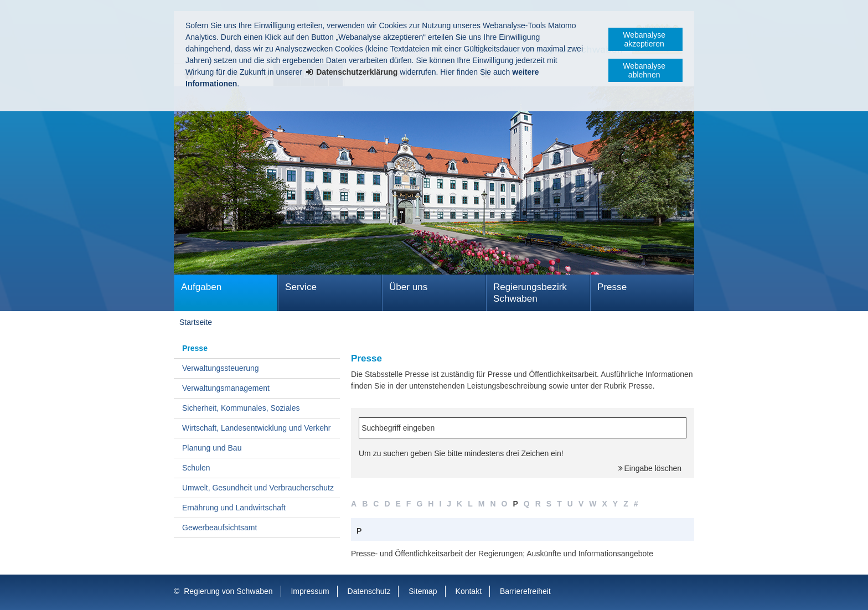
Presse (612, 287)
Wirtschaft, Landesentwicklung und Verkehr (256, 428)
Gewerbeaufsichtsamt (219, 528)
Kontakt (469, 591)
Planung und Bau (212, 448)
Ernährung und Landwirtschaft (234, 508)
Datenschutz (369, 591)
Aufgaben (201, 287)
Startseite (196, 322)
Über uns (408, 287)
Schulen (196, 468)
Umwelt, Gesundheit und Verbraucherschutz (258, 488)
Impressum (310, 591)
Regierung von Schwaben (228, 591)
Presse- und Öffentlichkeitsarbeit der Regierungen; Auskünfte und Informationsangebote (502, 554)
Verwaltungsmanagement (226, 388)
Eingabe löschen (653, 468)
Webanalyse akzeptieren (644, 39)
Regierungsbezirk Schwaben (530, 293)
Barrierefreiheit (525, 591)
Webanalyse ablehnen (644, 70)
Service (301, 287)
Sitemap (423, 591)
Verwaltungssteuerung (221, 368)
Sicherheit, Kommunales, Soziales (241, 408)
